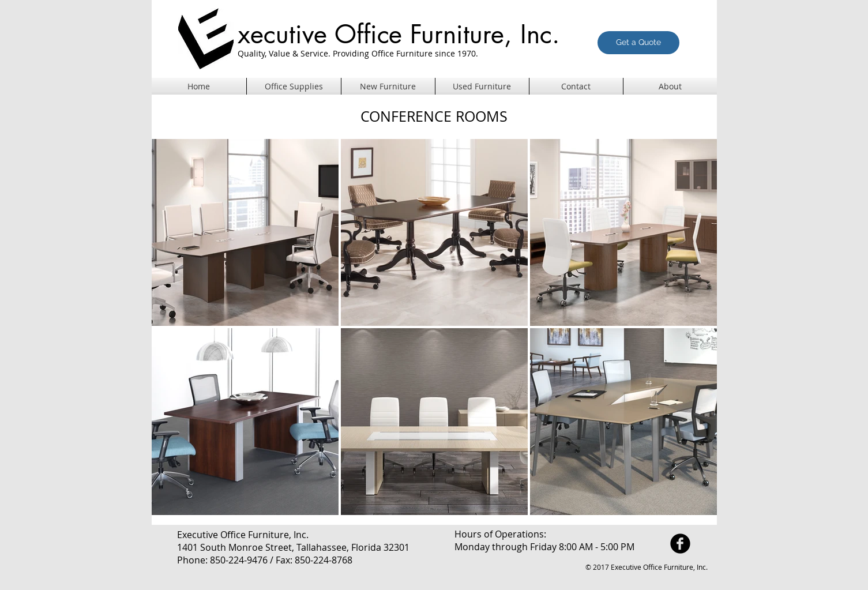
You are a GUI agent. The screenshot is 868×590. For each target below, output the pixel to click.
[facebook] (680, 544)
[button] (388, 87)
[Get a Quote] (638, 43)
